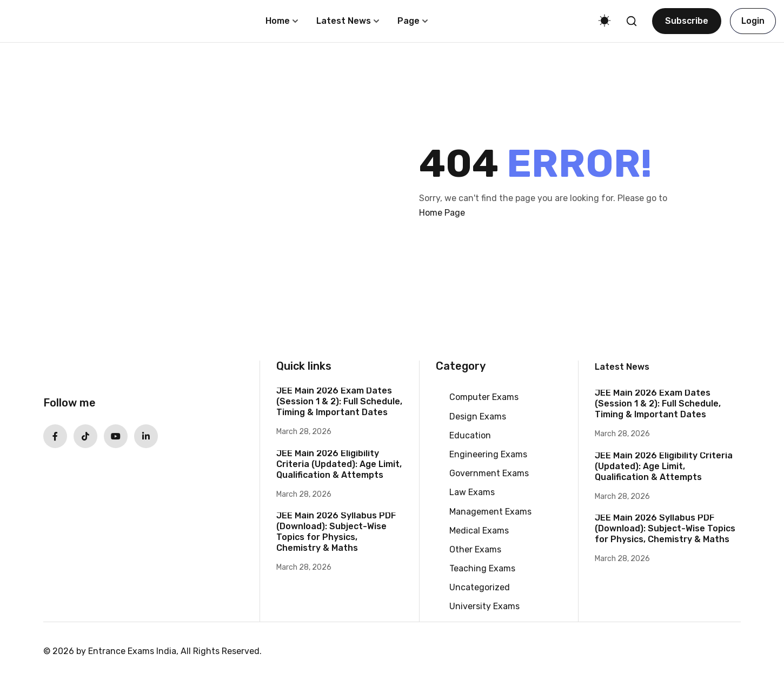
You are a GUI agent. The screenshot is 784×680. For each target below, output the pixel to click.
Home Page (442, 213)
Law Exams (472, 492)
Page (408, 21)
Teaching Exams (482, 568)
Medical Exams (479, 531)
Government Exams (489, 473)
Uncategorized (480, 587)
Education (470, 435)
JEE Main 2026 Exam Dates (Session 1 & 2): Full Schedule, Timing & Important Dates (339, 401)
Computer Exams (484, 397)
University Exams (484, 606)
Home (278, 21)
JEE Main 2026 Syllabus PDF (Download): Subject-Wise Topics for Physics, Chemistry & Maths (336, 532)
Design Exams (478, 416)
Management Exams (490, 512)
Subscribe (687, 21)
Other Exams (475, 549)
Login (753, 21)
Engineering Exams (488, 454)
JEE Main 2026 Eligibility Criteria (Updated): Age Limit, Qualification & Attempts (339, 464)
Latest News (344, 21)
